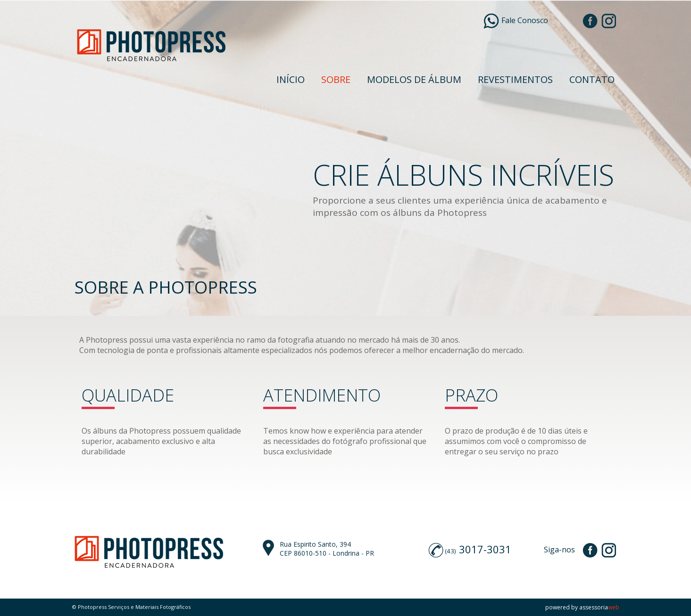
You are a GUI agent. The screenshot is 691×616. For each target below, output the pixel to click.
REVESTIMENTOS (515, 79)
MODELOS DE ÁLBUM (414, 79)
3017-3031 (485, 549)
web (614, 607)
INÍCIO (291, 79)
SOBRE (336, 79)
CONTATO (592, 79)
